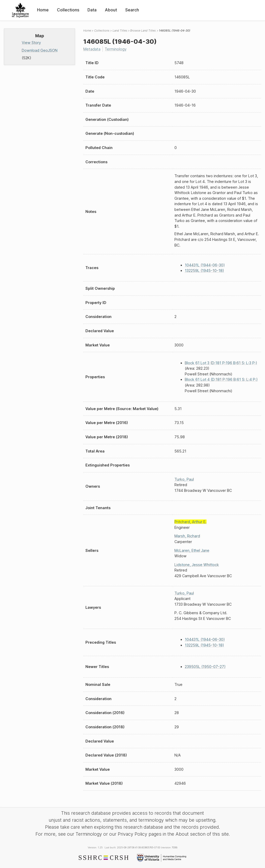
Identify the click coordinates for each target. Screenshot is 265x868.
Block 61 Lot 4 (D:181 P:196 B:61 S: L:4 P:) (221, 379)
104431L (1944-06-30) (205, 265)
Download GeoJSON (40, 50)
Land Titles (120, 31)
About (111, 10)
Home (43, 10)
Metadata (92, 49)
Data (92, 10)
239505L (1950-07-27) (205, 667)
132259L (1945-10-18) (204, 270)
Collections (68, 10)
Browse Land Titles (143, 31)
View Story (31, 43)
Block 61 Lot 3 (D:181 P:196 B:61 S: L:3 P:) (221, 363)
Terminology (116, 49)
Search (132, 10)
